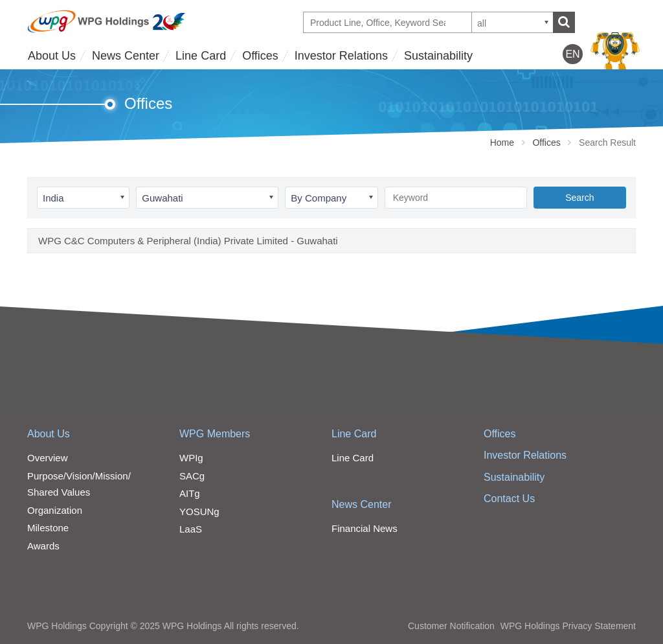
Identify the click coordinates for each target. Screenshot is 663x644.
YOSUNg (199, 512)
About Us (52, 56)
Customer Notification (451, 626)
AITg (190, 493)
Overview (48, 458)
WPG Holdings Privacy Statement (568, 626)
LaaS (191, 529)
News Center (126, 56)
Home (502, 143)
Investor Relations (341, 56)
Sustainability (438, 56)
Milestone (48, 528)
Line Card (201, 56)
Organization (55, 510)
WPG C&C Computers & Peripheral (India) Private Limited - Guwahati (188, 241)
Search (579, 198)
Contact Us (509, 499)
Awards (43, 546)
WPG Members (215, 434)
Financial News (365, 528)
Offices (260, 56)
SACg (192, 476)
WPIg (191, 458)
